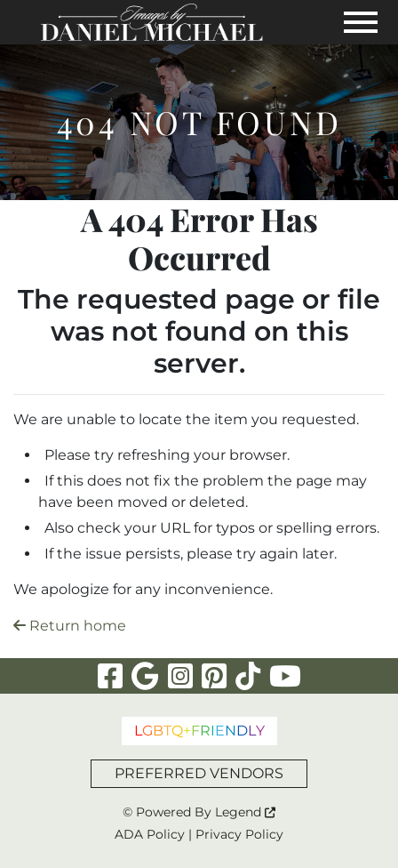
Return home (70, 626)
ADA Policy (150, 834)
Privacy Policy (239, 834)
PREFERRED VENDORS (199, 773)
